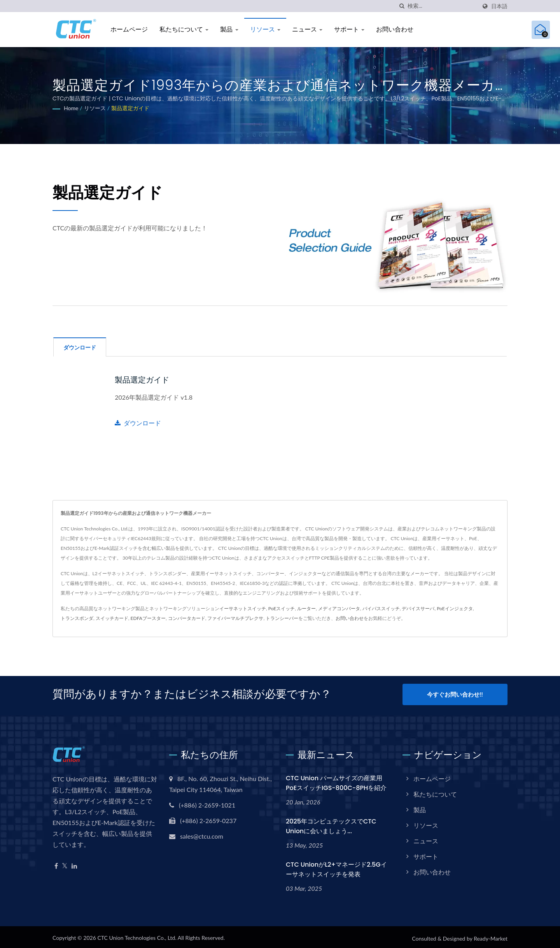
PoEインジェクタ (455, 608)
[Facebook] (56, 863)
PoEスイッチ (282, 608)
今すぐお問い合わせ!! (455, 694)
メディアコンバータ (339, 608)
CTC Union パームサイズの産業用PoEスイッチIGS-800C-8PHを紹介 (336, 780)
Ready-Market (491, 936)
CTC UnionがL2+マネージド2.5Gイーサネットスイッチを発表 (336, 867)
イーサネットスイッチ (243, 608)
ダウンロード (138, 422)
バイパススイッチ (381, 608)
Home (71, 108)
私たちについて (184, 29)
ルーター (306, 608)
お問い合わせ (395, 29)
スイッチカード (112, 618)
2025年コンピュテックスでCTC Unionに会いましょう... (331, 823)
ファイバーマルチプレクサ (235, 618)
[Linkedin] (74, 863)
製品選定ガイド (130, 108)
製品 (229, 29)
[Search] (442, 6)
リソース (265, 29)
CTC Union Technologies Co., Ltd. (137, 935)
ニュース (307, 29)
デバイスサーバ (418, 608)
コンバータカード (187, 618)
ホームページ (129, 29)
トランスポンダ (77, 618)
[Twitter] (65, 863)
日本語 (499, 6)
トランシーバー (282, 618)
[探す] (402, 6)
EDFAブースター (148, 618)
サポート (349, 29)
